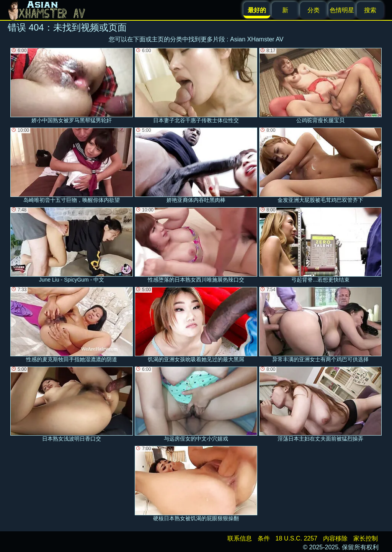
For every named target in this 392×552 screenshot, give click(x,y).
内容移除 (335, 538)
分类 (314, 10)
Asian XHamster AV (257, 39)
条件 (264, 538)
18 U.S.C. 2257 (296, 538)
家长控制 (366, 538)
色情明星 (342, 10)
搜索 (370, 10)
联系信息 (240, 538)
